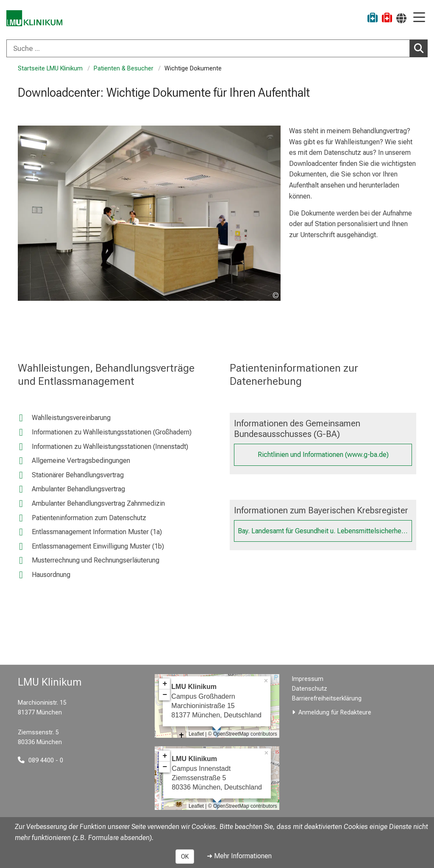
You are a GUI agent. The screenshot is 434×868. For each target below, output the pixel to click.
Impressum (308, 679)
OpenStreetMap (231, 734)
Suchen (421, 48)
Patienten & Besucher (124, 69)
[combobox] (217, 48)
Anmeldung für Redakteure (335, 713)
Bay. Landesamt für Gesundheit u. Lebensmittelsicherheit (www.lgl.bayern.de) (325, 531)
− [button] (165, 695)
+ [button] (165, 684)
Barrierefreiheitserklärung (327, 699)
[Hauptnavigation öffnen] (419, 18)
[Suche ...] (208, 48)
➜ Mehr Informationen (239, 856)
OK (185, 857)
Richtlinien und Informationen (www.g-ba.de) (323, 455)
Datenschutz (310, 689)
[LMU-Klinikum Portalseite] (36, 19)
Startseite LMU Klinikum (50, 69)
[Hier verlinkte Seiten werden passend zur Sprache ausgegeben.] (401, 18)
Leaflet (196, 734)
